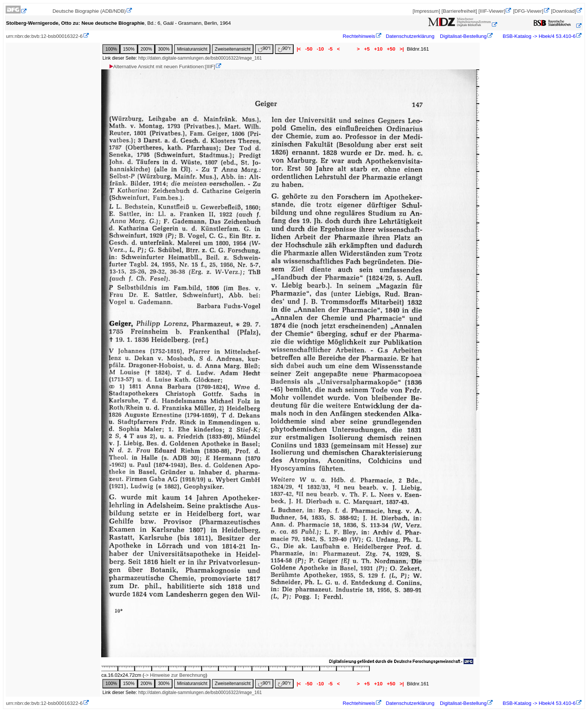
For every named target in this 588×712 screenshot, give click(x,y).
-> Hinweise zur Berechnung (175, 675)
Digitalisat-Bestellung (463, 36)
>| (402, 49)
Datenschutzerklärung (410, 36)
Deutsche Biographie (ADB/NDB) (89, 11)
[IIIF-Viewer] (492, 11)
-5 (330, 49)
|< (299, 49)
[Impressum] (426, 11)
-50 (309, 49)
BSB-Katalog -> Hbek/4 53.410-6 (538, 36)
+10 (378, 49)
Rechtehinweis (359, 36)
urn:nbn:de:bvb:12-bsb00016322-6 (44, 36)
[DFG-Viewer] (528, 11)
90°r (284, 49)
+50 (391, 49)
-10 (320, 49)
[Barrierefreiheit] (459, 11)
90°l (264, 49)
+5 (367, 49)
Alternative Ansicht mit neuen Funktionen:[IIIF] (162, 67)
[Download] (563, 11)
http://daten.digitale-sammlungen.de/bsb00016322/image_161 (200, 58)
